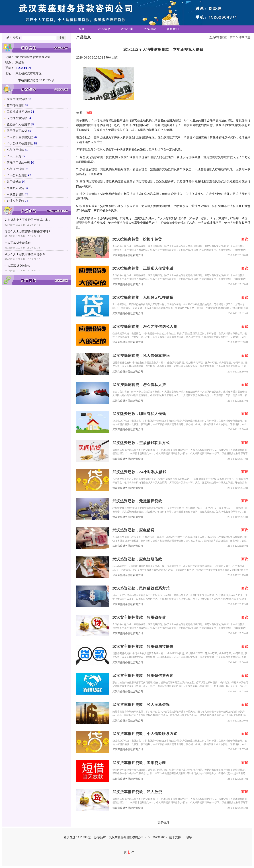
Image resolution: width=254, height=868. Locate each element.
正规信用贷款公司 (18, 163)
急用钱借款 (14, 182)
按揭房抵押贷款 (17, 99)
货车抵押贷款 (15, 105)
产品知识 (150, 29)
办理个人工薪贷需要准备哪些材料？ (28, 231)
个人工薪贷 (14, 156)
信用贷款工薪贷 (17, 131)
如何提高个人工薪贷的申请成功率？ (28, 220)
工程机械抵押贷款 (18, 112)
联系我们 (173, 29)
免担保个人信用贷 (18, 124)
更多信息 (163, 822)
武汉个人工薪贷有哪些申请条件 (25, 254)
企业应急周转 (15, 201)
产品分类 (127, 29)
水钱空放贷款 (15, 194)
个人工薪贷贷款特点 (18, 266)
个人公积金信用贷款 (20, 137)
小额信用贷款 (15, 150)
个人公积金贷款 (17, 175)
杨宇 (189, 837)
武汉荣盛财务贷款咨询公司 (128, 255)
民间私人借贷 (15, 188)
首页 (81, 29)
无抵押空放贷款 (17, 118)
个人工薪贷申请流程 (18, 243)
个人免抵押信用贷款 (20, 144)
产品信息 (104, 29)
